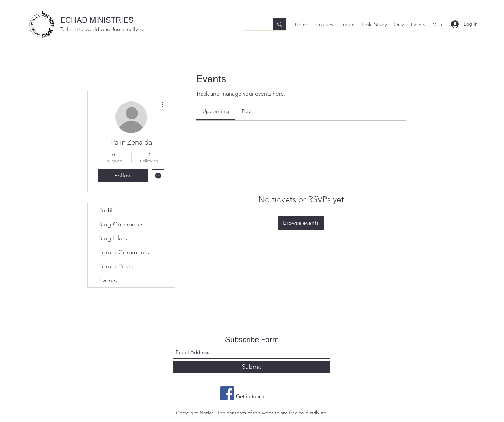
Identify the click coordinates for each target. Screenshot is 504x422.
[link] (216, 111)
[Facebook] (227, 393)
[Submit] (252, 367)
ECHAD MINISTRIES (97, 20)
